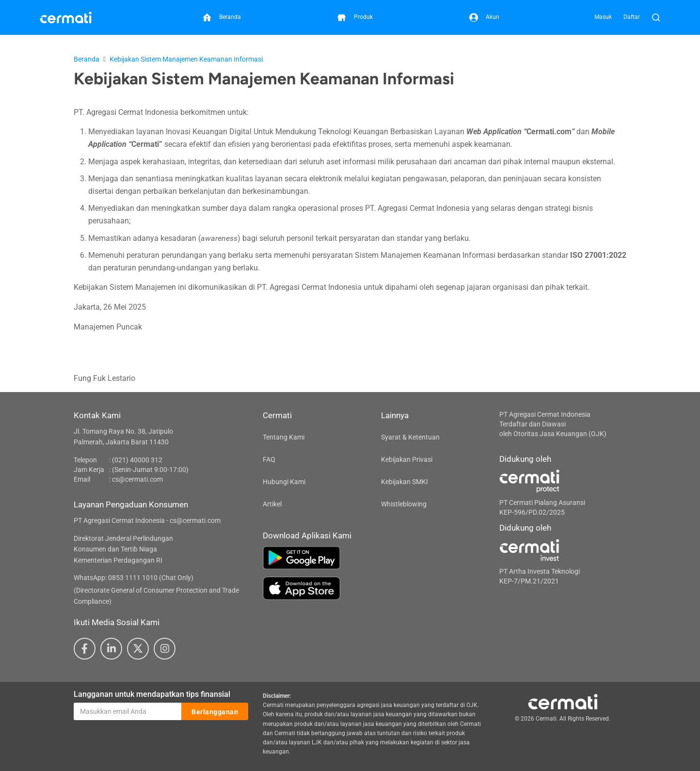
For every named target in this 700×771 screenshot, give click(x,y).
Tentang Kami (284, 437)
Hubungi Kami (284, 482)
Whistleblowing (404, 504)
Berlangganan (215, 712)
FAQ (269, 459)
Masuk (603, 17)
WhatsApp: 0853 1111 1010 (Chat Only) (134, 578)
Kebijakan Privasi (407, 459)
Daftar (632, 17)
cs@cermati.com (137, 479)
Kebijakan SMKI (405, 482)
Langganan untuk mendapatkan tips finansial (152, 694)
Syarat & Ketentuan (410, 437)
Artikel (272, 504)
